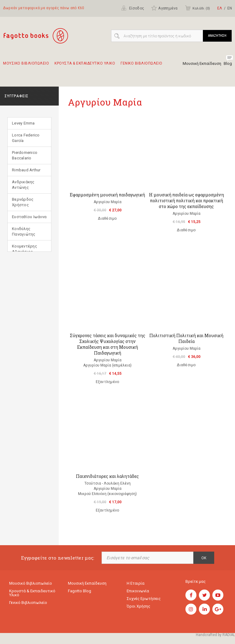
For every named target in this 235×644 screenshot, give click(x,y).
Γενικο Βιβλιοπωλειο (142, 66)
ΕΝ (230, 8)
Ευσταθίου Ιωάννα (29, 217)
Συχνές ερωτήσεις (144, 599)
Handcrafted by (215, 635)
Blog (228, 63)
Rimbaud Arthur (26, 170)
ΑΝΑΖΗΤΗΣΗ (217, 36)
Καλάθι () (197, 8)
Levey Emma (23, 123)
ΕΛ (220, 8)
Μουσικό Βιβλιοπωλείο (31, 583)
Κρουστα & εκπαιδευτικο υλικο (85, 66)
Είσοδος (133, 8)
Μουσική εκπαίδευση (87, 583)
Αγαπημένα (164, 8)
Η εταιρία (136, 583)
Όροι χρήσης (138, 606)
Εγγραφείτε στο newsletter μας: (58, 558)
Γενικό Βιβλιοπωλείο (28, 603)
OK (204, 558)
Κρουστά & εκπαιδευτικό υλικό (32, 593)
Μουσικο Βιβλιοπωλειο (26, 66)
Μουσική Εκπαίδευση (202, 63)
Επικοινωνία (138, 591)
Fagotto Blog (80, 591)
